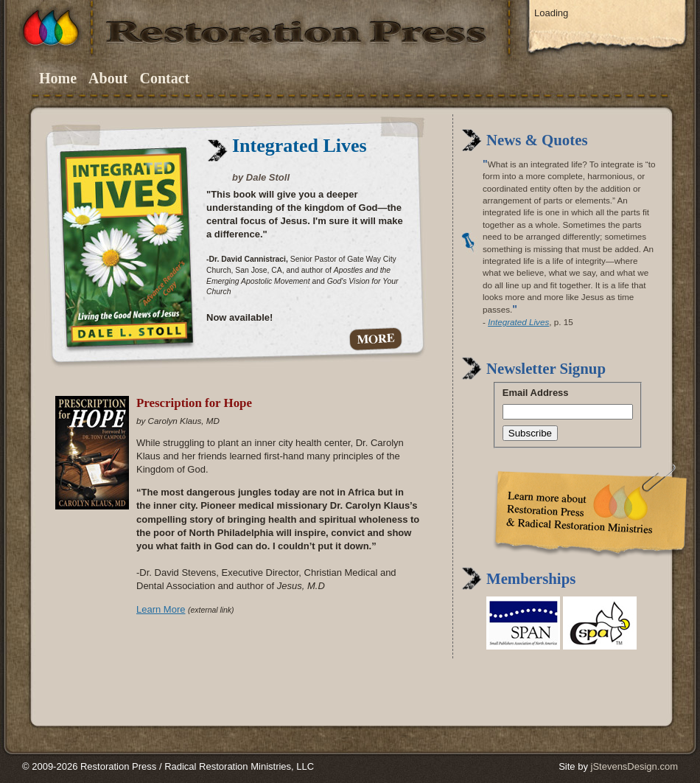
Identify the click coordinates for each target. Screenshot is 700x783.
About (108, 78)
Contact (164, 78)
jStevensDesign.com (635, 766)
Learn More (161, 609)
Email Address (536, 393)
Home (58, 78)
